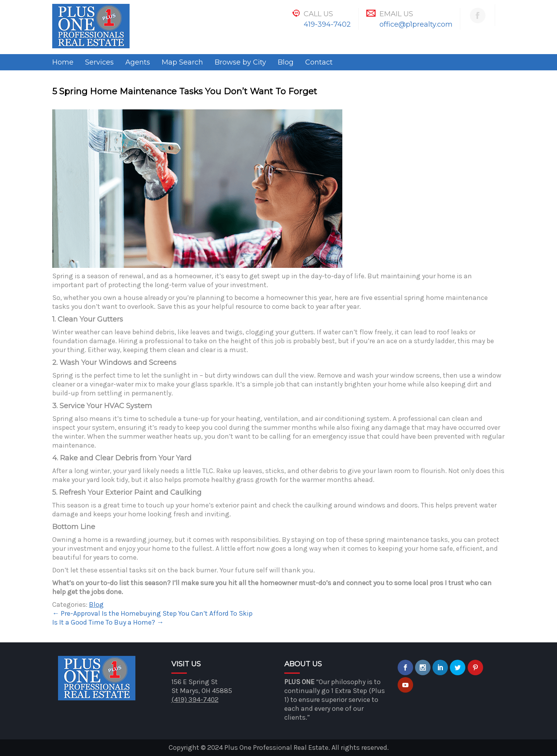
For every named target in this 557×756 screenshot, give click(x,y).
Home (63, 62)
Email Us (396, 14)
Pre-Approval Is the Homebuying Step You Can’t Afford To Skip (152, 613)
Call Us (318, 14)
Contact (319, 62)
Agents (138, 62)
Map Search (182, 62)
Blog (286, 62)
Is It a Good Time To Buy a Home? (108, 622)
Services (99, 62)
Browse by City (240, 62)
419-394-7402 (327, 24)
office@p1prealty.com (416, 24)
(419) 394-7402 (195, 700)
